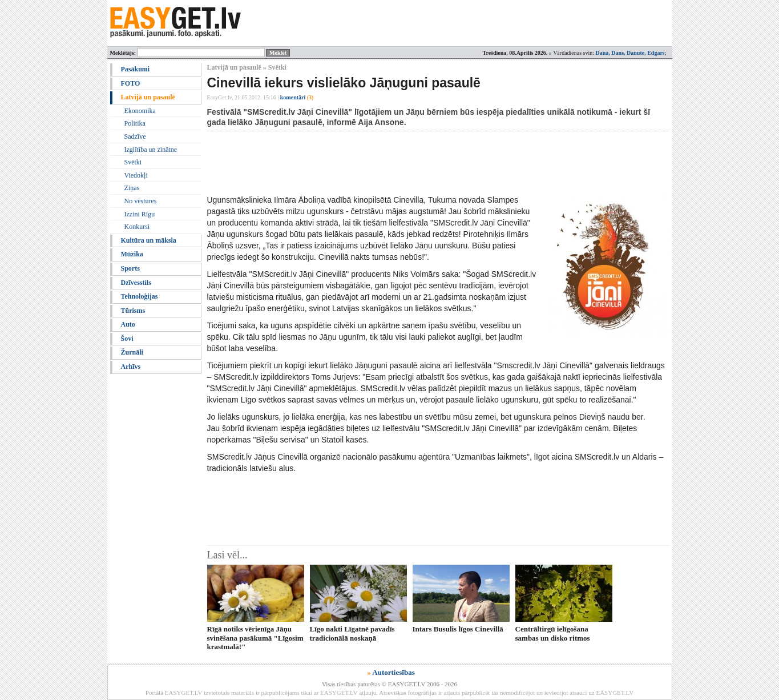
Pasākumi (136, 69)
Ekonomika (140, 111)
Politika (135, 123)
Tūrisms (133, 311)
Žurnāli (132, 352)
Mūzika (132, 254)
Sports (130, 268)
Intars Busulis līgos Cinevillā (458, 629)
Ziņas (132, 188)
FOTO (131, 83)
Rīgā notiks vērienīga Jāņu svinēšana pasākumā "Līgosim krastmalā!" (255, 638)
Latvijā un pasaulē (148, 97)
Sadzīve (135, 136)
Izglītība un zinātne (151, 150)
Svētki (133, 162)
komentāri (297, 97)
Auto (128, 324)
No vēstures (141, 201)
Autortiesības (393, 672)
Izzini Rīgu (140, 214)
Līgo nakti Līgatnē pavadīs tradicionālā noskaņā (352, 633)
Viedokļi (136, 175)
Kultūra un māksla (149, 240)
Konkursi (137, 227)
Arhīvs (131, 367)
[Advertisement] (415, 163)
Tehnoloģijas (140, 296)
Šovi (127, 339)
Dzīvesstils (136, 283)
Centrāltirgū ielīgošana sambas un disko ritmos (553, 633)
